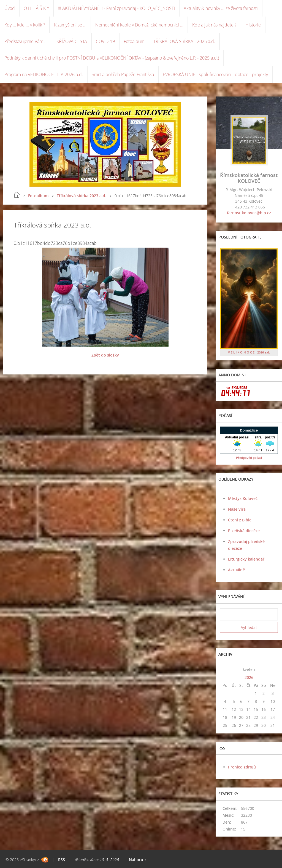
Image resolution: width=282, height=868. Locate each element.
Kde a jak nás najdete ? (214, 25)
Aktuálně (236, 570)
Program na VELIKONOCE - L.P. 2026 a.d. (44, 74)
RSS (62, 860)
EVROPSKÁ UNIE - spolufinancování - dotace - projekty (215, 74)
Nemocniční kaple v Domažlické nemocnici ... (139, 25)
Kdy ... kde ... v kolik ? (25, 25)
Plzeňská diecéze (244, 531)
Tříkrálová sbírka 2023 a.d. (82, 196)
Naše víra (237, 509)
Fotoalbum (134, 41)
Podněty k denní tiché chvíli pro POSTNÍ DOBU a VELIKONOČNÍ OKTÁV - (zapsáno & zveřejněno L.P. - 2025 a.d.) (112, 58)
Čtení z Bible (240, 520)
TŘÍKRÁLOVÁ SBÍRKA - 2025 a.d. (184, 41)
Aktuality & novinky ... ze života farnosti (221, 8)
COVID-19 (105, 41)
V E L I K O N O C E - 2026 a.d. (249, 352)
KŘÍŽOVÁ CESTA (72, 41)
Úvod (10, 8)
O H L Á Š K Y (36, 8)
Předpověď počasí (249, 458)
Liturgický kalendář (246, 559)
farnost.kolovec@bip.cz (249, 213)
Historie (253, 25)
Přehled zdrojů (242, 767)
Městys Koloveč (243, 498)
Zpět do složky (105, 355)
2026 (249, 677)
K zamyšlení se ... (70, 25)
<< (225, 669)
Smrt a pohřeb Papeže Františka (123, 74)
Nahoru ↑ (138, 860)
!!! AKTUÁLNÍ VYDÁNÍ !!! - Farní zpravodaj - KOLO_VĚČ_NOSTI (116, 8)
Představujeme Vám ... (26, 41)
